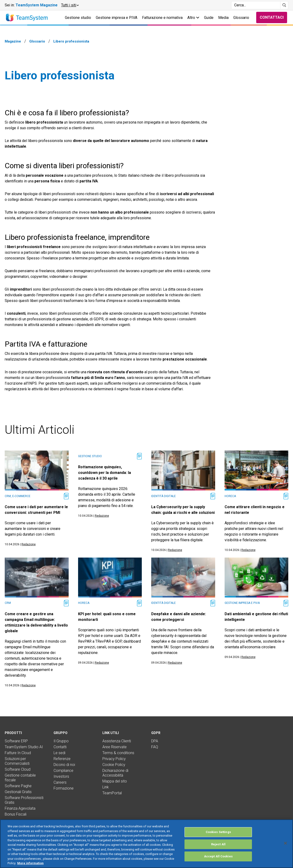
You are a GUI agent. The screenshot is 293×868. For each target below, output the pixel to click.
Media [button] (223, 18)
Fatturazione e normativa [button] (162, 18)
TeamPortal (112, 793)
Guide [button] (209, 18)
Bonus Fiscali (16, 814)
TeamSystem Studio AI (24, 747)
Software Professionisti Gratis (24, 800)
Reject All (218, 844)
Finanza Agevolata (20, 808)
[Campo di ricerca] (256, 5)
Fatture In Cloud (18, 753)
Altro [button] (193, 18)
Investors (61, 776)
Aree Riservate (115, 747)
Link (106, 787)
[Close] (285, 843)
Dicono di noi (64, 765)
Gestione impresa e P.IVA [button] (117, 18)
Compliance (63, 771)
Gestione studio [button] (78, 18)
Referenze (62, 759)
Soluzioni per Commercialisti (17, 761)
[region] (146, 844)
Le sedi (59, 753)
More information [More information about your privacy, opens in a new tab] (30, 863)
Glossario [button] (241, 18)
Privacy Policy (114, 759)
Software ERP (16, 741)
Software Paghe (18, 786)
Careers (60, 782)
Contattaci (272, 17)
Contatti (60, 747)
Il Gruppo (61, 741)
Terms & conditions (118, 753)
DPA (155, 741)
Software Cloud (18, 769)
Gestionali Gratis (18, 792)
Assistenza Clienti (117, 741)
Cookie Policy (114, 765)
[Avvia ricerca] (284, 5)
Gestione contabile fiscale (20, 778)
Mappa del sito (115, 781)
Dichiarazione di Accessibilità (115, 773)
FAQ (155, 747)
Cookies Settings (218, 832)
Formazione (64, 788)
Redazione (29, 544)
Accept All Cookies (218, 856)
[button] (70, 5)
